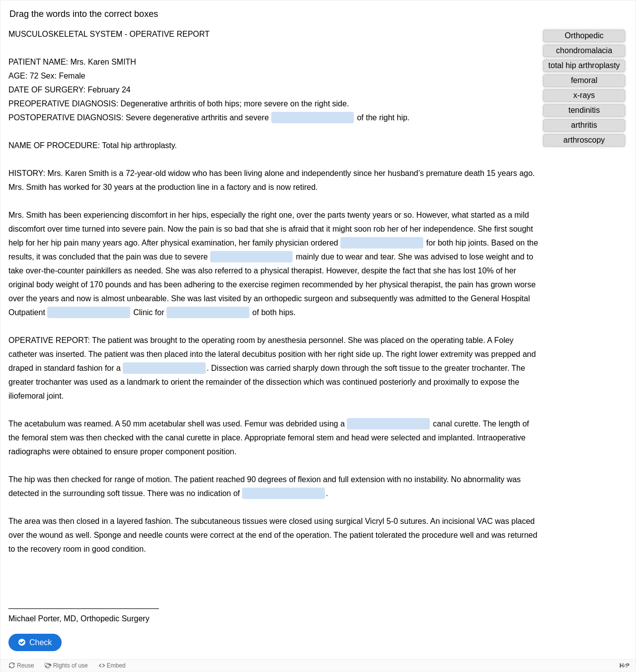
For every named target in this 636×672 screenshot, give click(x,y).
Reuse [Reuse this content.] (26, 666)
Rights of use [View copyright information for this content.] (71, 666)
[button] (584, 36)
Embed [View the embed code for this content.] (116, 666)
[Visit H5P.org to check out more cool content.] (625, 665)
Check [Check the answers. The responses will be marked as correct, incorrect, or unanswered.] (40, 642)
